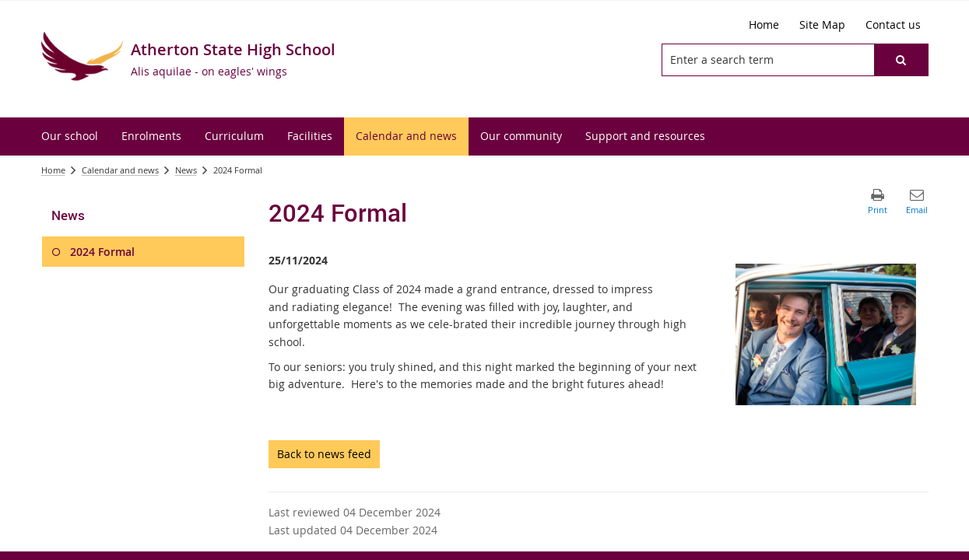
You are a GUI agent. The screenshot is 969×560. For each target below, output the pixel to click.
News (186, 170)
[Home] (764, 25)
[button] (901, 60)
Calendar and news (120, 170)
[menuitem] (70, 136)
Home (53, 170)
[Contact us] (893, 25)
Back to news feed (324, 454)
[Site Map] (822, 25)
